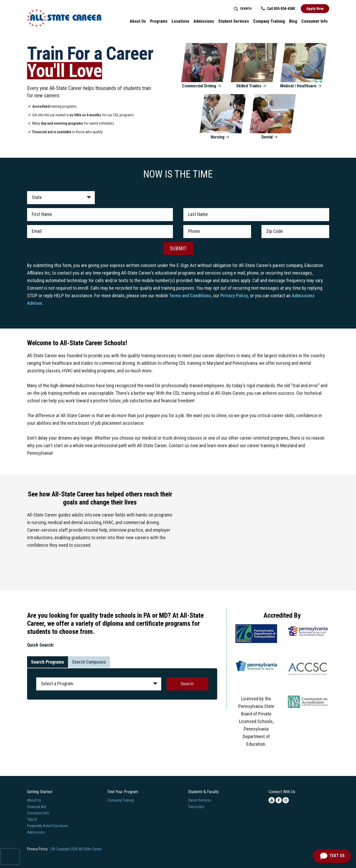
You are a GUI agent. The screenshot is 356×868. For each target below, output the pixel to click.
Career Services (200, 800)
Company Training (121, 800)
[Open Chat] (332, 856)
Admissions (36, 832)
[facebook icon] (279, 800)
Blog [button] (293, 21)
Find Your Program (123, 792)
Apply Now (315, 9)
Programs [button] (159, 21)
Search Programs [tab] (48, 662)
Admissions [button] (204, 21)
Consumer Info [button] (314, 21)
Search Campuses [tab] (89, 662)
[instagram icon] (286, 800)
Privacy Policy (37, 849)
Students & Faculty (203, 792)
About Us (34, 800)
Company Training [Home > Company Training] (269, 21)
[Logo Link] (64, 18)
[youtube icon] (272, 800)
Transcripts (196, 807)
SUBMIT (178, 248)
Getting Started (40, 792)
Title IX (32, 820)
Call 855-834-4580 (278, 9)
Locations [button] (180, 21)
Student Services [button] (234, 21)
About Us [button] (138, 21)
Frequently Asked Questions (48, 826)
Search (187, 684)
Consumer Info (38, 813)
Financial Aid (36, 807)
